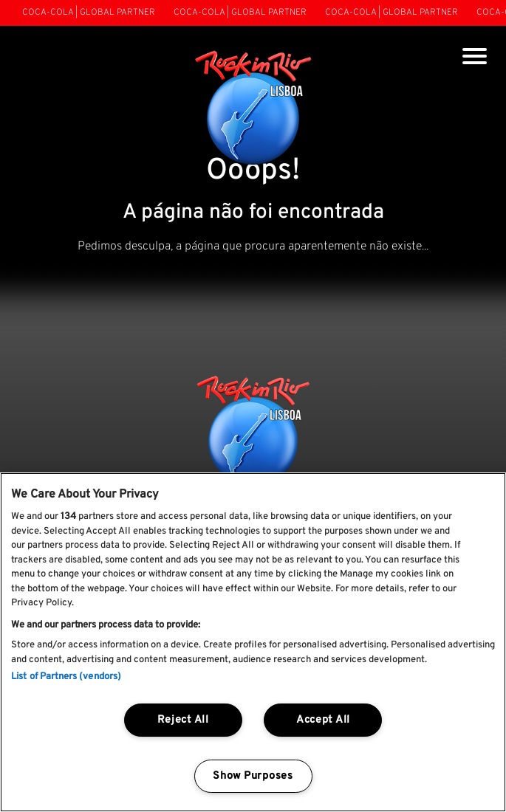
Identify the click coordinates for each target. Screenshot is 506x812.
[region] (253, 642)
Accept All (323, 720)
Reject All (183, 720)
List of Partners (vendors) (66, 677)
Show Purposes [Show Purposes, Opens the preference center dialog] (253, 776)
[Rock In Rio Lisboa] (253, 109)
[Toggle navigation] (475, 58)
